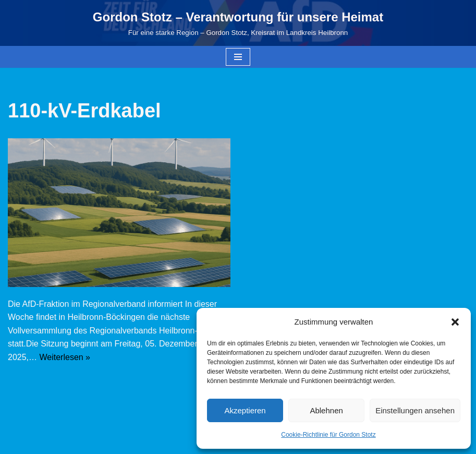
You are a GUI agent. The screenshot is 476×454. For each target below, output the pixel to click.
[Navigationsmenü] (238, 57)
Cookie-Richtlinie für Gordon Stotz (328, 435)
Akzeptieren (245, 410)
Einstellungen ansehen (415, 410)
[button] (455, 322)
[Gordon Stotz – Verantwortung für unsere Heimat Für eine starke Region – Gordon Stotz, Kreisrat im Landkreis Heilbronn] (238, 23)
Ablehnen (326, 410)
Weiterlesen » (65, 357)
